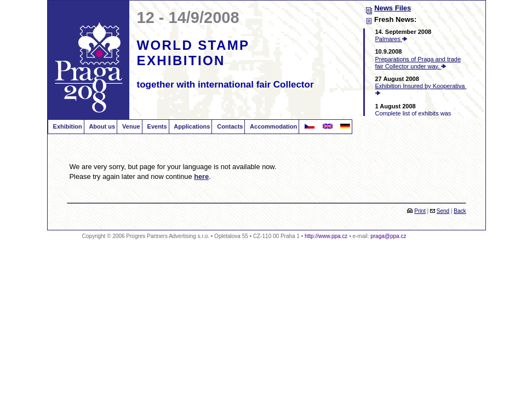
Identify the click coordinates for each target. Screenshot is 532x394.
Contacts (229, 126)
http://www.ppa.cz (326, 236)
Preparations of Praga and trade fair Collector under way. (418, 63)
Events (156, 126)
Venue (130, 126)
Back (460, 211)
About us (101, 126)
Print (420, 211)
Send (443, 211)
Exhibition (67, 126)
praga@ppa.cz (388, 236)
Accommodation (273, 126)
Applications (191, 126)
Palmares (391, 39)
